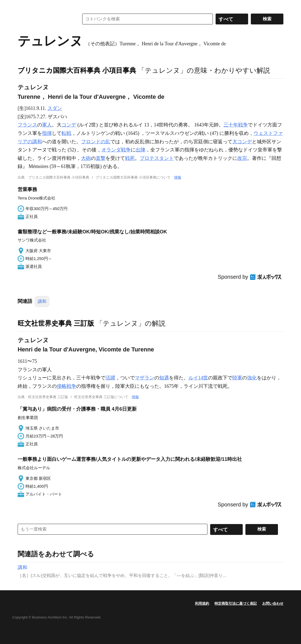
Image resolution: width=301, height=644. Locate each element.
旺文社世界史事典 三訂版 (56, 323)
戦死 (130, 158)
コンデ (69, 125)
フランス (27, 125)
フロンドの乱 (96, 142)
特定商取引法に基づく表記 (236, 603)
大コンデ (242, 142)
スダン (55, 108)
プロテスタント (157, 158)
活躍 (110, 378)
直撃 (101, 158)
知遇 (164, 378)
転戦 (66, 133)
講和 (42, 301)
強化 (252, 378)
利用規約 (202, 603)
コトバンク (44, 19)
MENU (23, 5)
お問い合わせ (273, 603)
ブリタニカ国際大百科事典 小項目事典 (77, 70)
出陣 (140, 150)
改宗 (242, 158)
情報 (178, 177)
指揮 (47, 133)
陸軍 (237, 378)
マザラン (145, 378)
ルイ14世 (198, 378)
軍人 (47, 125)
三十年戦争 (236, 125)
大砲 (86, 158)
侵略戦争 (66, 386)
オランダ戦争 (116, 150)
